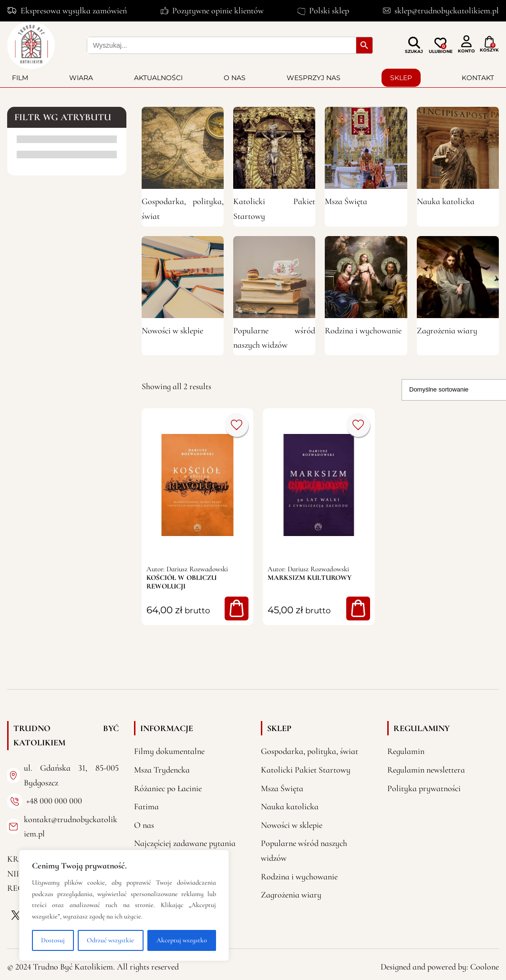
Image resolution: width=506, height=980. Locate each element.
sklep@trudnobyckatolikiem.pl (447, 10)
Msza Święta (346, 201)
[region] (124, 905)
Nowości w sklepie (172, 330)
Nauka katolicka (446, 201)
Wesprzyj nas (314, 78)
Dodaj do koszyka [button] (237, 609)
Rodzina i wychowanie (363, 330)
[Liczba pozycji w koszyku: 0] (489, 42)
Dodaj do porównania (237, 425)
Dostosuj (53, 940)
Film (20, 78)
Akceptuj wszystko (182, 940)
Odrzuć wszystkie (110, 940)
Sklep (401, 78)
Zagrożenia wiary (447, 330)
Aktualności (158, 78)
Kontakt (478, 78)
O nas (235, 78)
